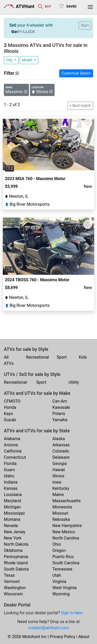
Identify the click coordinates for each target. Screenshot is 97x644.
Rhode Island (16, 563)
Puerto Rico (63, 557)
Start (85, 25)
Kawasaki (61, 407)
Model (27, 60)
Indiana (11, 482)
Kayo (8, 414)
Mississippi (14, 513)
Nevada (11, 526)
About (84, 637)
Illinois (58, 476)
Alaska (59, 439)
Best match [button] (81, 106)
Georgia (60, 464)
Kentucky (61, 488)
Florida (10, 464)
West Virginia (65, 588)
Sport (62, 357)
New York (13, 538)
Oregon (59, 550)
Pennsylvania (16, 557)
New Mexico (64, 532)
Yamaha (60, 420)
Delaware (61, 457)
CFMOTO (12, 401)
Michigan (12, 507)
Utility (74, 382)
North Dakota (16, 544)
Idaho (9, 476)
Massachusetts (67, 501)
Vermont (12, 582)
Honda (10, 407)
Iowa (57, 482)
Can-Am (60, 401)
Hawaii (59, 470)
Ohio (57, 544)
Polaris (59, 414)
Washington (15, 588)
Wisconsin (13, 594)
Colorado (61, 451)
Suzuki (10, 420)
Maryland (12, 501)
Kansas (11, 488)
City (10, 60)
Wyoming (61, 594)
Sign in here (72, 613)
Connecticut (15, 457)
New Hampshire (67, 526)
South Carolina (66, 563)
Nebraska (61, 519)
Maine (58, 495)
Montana (12, 519)
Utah (57, 575)
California (13, 451)
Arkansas (61, 445)
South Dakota (16, 569)
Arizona (11, 445)
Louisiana (13, 495)
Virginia (59, 582)
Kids (83, 357)
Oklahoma (13, 550)
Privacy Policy (62, 637)
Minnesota (62, 507)
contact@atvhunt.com (48, 628)
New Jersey (15, 532)
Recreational (37, 357)
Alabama (12, 439)
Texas (9, 575)
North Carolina (66, 538)
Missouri (61, 513)
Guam (9, 470)
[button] (10, 145)
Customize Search (76, 73)
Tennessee (62, 569)
